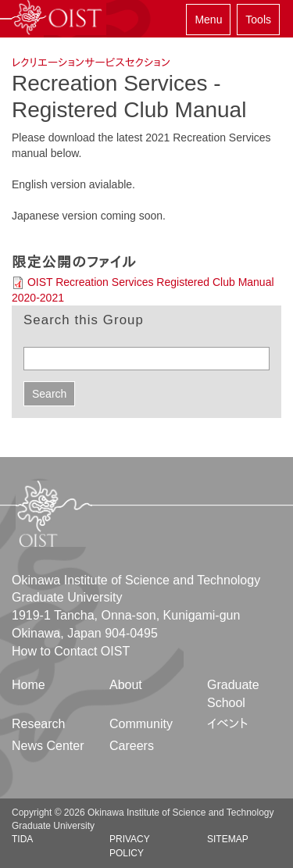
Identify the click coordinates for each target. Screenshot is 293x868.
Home (29, 685)
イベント (228, 724)
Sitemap (228, 839)
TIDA (22, 839)
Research (38, 724)
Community (141, 724)
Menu (208, 20)
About (126, 685)
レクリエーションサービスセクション (91, 63)
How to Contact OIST (71, 651)
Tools (258, 20)
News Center (48, 746)
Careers (132, 746)
